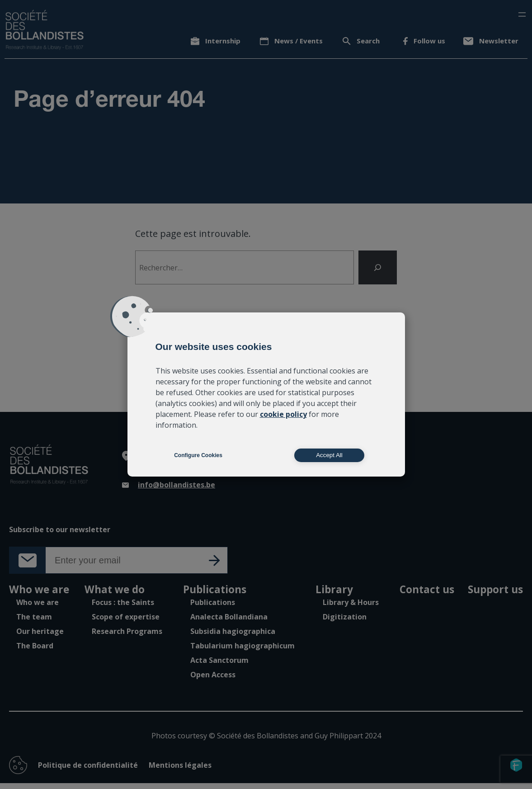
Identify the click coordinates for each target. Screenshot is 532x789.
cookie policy (283, 414)
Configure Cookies (198, 455)
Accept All (329, 455)
